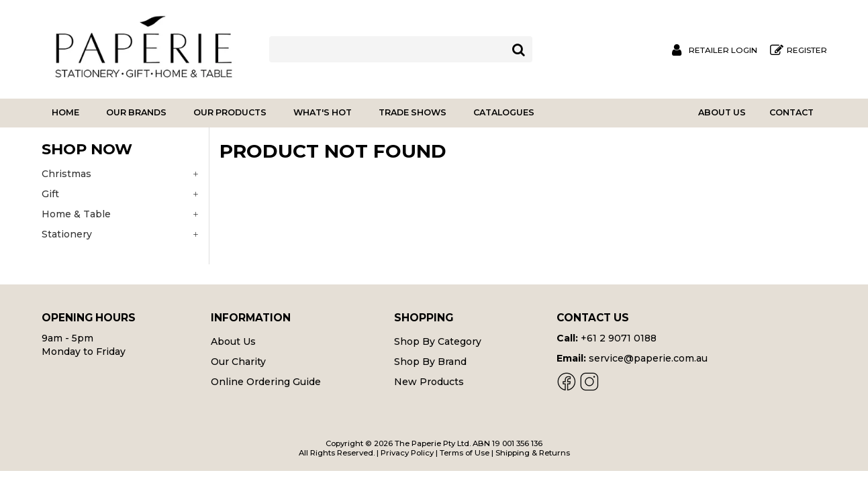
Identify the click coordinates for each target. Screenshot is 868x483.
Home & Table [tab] (76, 214)
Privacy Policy (407, 453)
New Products (429, 382)
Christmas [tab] (66, 174)
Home (65, 112)
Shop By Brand (430, 362)
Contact (791, 112)
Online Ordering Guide (266, 382)
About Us (722, 112)
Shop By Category (438, 341)
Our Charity (238, 362)
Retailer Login (723, 50)
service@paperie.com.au (648, 358)
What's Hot (323, 112)
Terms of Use (465, 453)
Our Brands (136, 112)
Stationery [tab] (67, 234)
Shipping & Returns (533, 453)
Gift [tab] (50, 194)
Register (807, 50)
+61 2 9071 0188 (619, 338)
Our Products (230, 112)
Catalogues (504, 112)
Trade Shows (413, 112)
